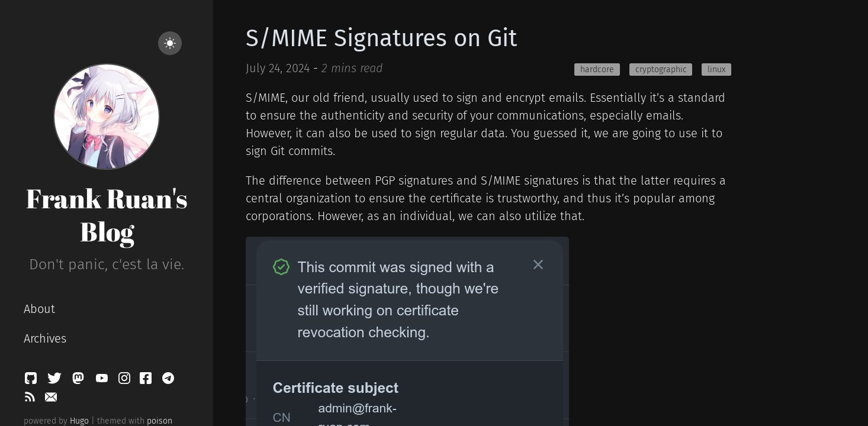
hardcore (597, 70)
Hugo (79, 421)
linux (716, 70)
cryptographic (661, 70)
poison (160, 421)
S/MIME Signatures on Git (381, 38)
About (39, 309)
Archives (45, 338)
